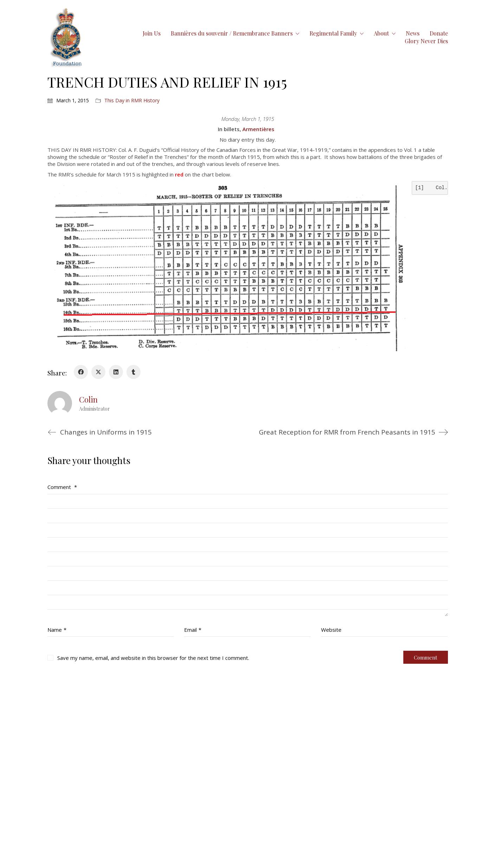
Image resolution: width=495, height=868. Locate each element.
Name (57, 630)
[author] (60, 403)
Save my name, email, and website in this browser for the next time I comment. (153, 658)
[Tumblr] (133, 372)
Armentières (258, 129)
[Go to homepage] (66, 37)
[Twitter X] (98, 372)
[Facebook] (81, 372)
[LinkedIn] (116, 372)
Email (193, 630)
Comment (62, 487)
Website (331, 630)
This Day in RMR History (132, 101)
